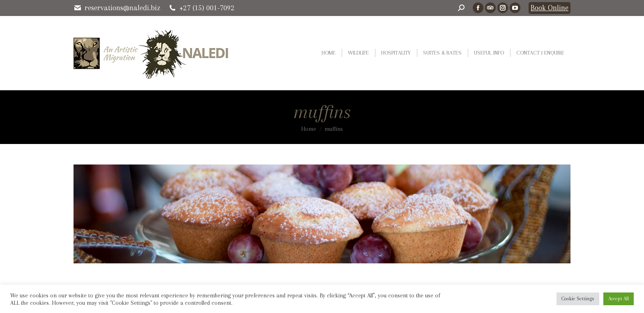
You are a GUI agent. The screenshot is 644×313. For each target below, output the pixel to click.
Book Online (550, 8)
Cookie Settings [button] (578, 299)
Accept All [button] (619, 299)
